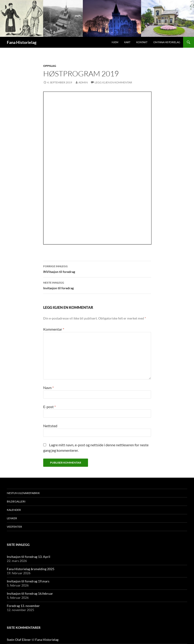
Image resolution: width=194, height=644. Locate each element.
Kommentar (54, 329)
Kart (127, 42)
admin (83, 82)
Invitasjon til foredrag (97, 285)
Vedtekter (14, 527)
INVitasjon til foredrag (97, 269)
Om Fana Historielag (167, 42)
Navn (48, 388)
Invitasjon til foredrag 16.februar (30, 593)
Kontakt (142, 42)
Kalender (14, 510)
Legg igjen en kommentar (113, 82)
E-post (49, 407)
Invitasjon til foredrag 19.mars (28, 581)
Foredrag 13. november (23, 606)
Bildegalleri (16, 501)
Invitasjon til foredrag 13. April (29, 557)
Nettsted (50, 426)
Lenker (12, 518)
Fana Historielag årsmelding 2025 (31, 569)
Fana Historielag (22, 42)
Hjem (115, 42)
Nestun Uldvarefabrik (23, 493)
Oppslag (50, 66)
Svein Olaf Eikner (19, 640)
